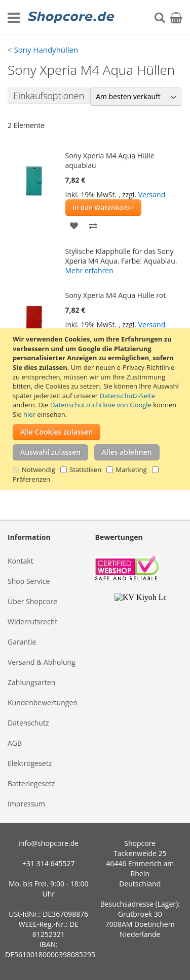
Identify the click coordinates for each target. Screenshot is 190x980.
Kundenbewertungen (43, 702)
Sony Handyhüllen (46, 50)
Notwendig (39, 470)
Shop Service (29, 581)
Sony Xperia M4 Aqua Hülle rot (116, 295)
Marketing (131, 470)
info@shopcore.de (48, 843)
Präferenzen (31, 479)
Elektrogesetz (30, 763)
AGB (15, 743)
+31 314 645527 (48, 863)
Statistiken (85, 470)
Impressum (26, 804)
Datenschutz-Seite (127, 396)
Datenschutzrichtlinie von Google (101, 405)
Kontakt (21, 561)
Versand (152, 195)
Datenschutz (28, 723)
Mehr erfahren (89, 270)
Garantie (22, 642)
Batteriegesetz (31, 783)
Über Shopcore (32, 601)
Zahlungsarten (31, 682)
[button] (74, 225)
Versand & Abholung (42, 662)
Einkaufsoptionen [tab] (49, 96)
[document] (96, 409)
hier (29, 414)
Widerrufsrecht (32, 622)
